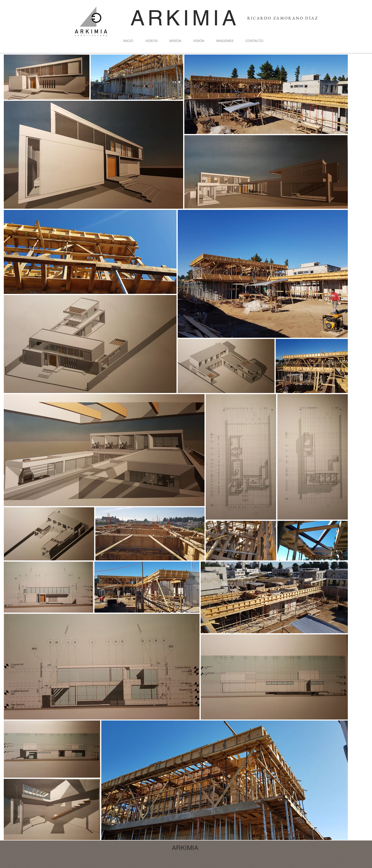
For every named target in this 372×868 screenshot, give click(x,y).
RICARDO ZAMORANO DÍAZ (283, 18)
